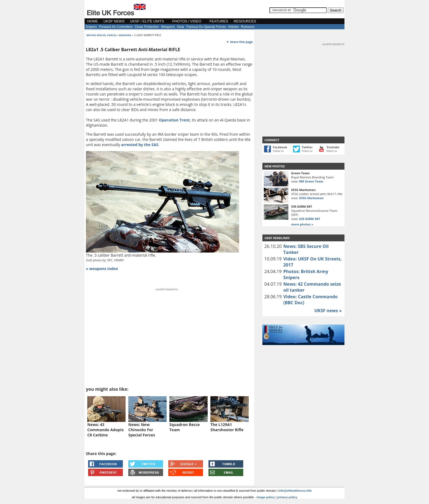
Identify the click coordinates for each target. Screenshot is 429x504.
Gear (181, 27)
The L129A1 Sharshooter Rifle (227, 427)
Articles (234, 27)
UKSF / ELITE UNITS (147, 21)
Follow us (307, 151)
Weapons (168, 27)
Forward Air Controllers (116, 27)
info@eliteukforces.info (295, 491)
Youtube (333, 147)
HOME (93, 21)
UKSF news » (328, 311)
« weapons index (102, 269)
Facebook (280, 147)
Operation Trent (174, 120)
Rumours (248, 27)
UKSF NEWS (114, 21)
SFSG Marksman (311, 198)
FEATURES (219, 21)
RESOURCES (245, 21)
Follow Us (278, 151)
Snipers (91, 27)
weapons (125, 35)
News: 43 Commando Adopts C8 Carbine (105, 430)
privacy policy (287, 497)
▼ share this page (240, 42)
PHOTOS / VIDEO (187, 21)
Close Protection (147, 27)
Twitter (307, 147)
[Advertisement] (303, 80)
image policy (266, 497)
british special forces (101, 35)
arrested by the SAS (140, 145)
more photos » (302, 224)
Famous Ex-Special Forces (206, 27)
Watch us (332, 151)
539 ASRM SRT (310, 219)
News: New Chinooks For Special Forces (142, 430)
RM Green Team (311, 181)
